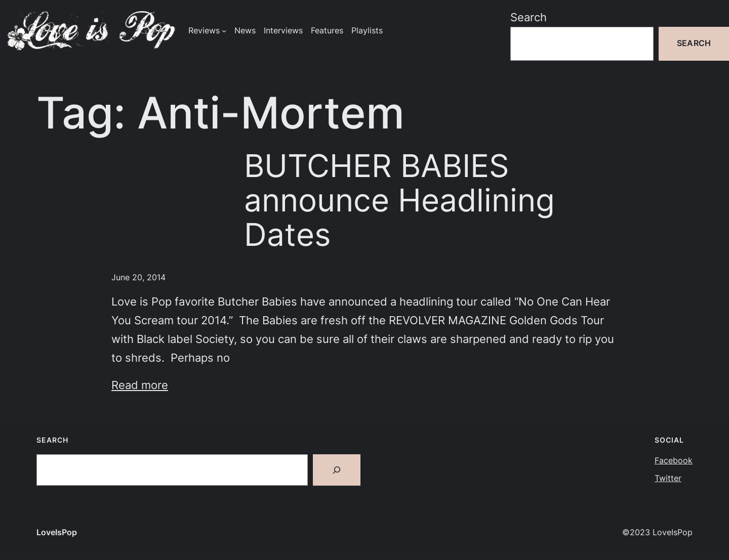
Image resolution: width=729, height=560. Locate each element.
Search (529, 17)
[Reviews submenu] (224, 31)
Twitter (668, 478)
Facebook (674, 461)
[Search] (337, 470)
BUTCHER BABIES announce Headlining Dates (399, 200)
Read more (140, 385)
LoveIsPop (57, 532)
